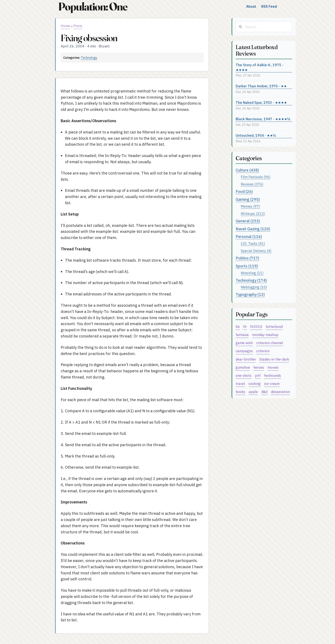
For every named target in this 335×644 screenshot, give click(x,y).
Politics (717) (247, 258)
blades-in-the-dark (274, 359)
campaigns (244, 351)
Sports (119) (247, 266)
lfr (245, 326)
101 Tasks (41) (253, 243)
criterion (263, 351)
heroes (259, 367)
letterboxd (274, 326)
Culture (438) (247, 170)
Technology (89, 58)
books (240, 392)
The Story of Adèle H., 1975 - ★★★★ (259, 67)
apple (253, 392)
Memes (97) (250, 206)
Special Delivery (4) (256, 251)
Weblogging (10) (254, 287)
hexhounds (273, 375)
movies (273, 367)
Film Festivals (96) (256, 177)
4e (238, 326)
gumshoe (243, 367)
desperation (280, 392)
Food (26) (244, 191)
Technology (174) (251, 280)
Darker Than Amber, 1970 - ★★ (261, 86)
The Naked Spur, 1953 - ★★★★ (261, 102)
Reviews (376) (252, 184)
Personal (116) (249, 237)
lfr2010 (256, 326)
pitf (258, 375)
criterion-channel (270, 343)
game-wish (244, 343)
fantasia (242, 335)
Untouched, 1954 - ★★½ (256, 135)
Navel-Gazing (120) (253, 229)
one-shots (244, 375)
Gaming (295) (248, 199)
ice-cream (272, 384)
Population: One (93, 7)
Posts (78, 26)
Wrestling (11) (252, 273)
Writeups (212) (253, 213)
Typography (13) (250, 294)
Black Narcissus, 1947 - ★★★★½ (263, 119)
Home (65, 26)
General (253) (248, 221)
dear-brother (246, 359)
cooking (255, 384)
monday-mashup (265, 335)
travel (240, 384)
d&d (264, 392)
